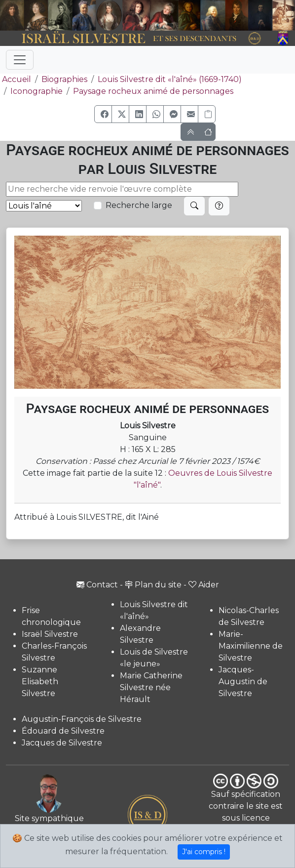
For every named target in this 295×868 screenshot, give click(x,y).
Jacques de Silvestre (62, 743)
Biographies (64, 79)
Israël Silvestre (50, 634)
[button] (103, 114)
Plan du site (153, 585)
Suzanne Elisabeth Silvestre (40, 682)
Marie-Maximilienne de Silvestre (251, 646)
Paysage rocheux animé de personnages (153, 91)
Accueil (16, 79)
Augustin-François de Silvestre (82, 719)
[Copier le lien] (207, 114)
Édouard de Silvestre (63, 731)
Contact (97, 585)
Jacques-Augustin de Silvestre (243, 682)
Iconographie (37, 91)
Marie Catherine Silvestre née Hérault (151, 687)
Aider (204, 585)
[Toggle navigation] (20, 60)
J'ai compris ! (204, 852)
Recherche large (139, 205)
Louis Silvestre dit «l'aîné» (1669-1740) (170, 79)
